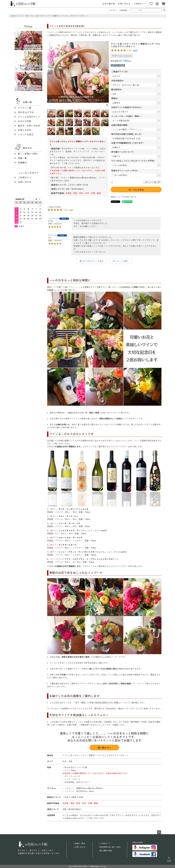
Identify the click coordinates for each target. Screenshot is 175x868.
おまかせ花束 (25, 121)
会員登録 (124, 10)
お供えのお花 (25, 130)
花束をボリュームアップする (125, 171)
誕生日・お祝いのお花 (29, 126)
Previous (50, 72)
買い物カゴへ (104, 748)
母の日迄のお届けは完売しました (127, 134)
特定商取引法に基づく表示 (110, 847)
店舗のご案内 (80, 843)
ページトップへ (159, 832)
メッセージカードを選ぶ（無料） (127, 116)
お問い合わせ (124, 4)
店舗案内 (22, 163)
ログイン (114, 10)
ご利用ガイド (140, 4)
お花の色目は (118, 81)
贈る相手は (117, 89)
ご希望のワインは (120, 72)
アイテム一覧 (23, 16)
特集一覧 (22, 158)
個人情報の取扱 (106, 851)
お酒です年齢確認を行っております (128, 143)
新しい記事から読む (28, 154)
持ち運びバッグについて (123, 152)
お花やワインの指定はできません (127, 107)
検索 (164, 10)
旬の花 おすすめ (26, 112)
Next (106, 72)
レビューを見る (26, 134)
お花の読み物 (109, 4)
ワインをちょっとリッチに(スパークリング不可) (134, 161)
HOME (13, 16)
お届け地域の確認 (120, 125)
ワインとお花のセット (29, 117)
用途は (115, 98)
